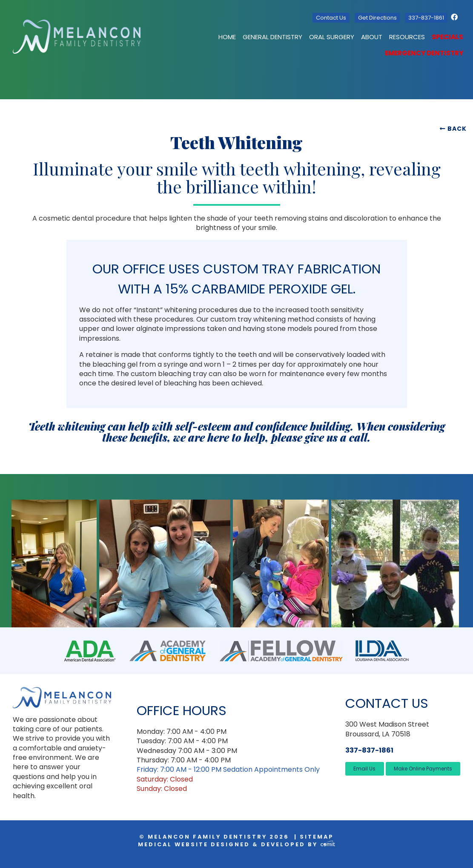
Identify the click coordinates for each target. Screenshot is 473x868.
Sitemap (317, 837)
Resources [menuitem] (407, 37)
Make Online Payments (423, 769)
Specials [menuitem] (447, 37)
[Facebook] (456, 17)
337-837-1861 (426, 18)
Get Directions (377, 18)
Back (457, 129)
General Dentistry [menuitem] (272, 37)
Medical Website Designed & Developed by (236, 844)
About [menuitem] (372, 37)
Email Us (364, 769)
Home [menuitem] (227, 37)
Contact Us (331, 18)
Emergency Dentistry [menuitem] (424, 53)
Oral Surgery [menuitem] (332, 37)
